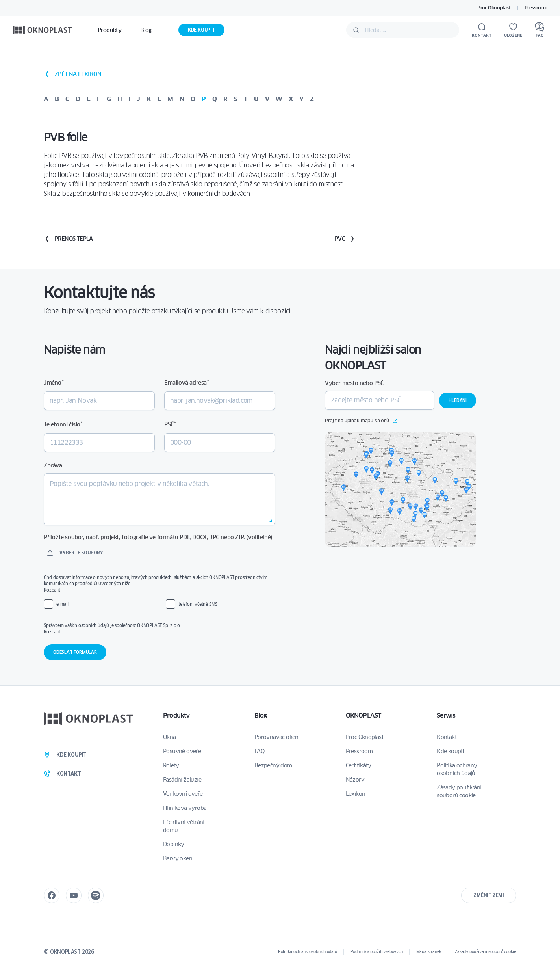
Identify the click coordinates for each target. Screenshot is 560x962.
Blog (261, 715)
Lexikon (356, 794)
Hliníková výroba (185, 808)
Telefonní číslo (63, 424)
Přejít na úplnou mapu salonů (361, 421)
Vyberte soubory (81, 553)
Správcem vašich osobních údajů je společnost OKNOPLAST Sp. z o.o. (159, 629)
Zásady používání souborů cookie (459, 791)
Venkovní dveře (183, 794)
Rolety (171, 765)
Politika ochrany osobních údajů (457, 769)
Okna (170, 737)
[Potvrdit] (356, 30)
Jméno (54, 382)
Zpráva (53, 465)
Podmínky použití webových (377, 952)
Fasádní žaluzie (182, 780)
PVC (345, 239)
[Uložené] (513, 30)
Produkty (176, 715)
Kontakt (447, 737)
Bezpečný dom (273, 765)
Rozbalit (52, 590)
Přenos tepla (68, 239)
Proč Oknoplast (494, 8)
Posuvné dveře (182, 751)
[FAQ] (540, 30)
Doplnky (174, 844)
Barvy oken (178, 858)
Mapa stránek (429, 952)
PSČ (170, 424)
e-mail (62, 604)
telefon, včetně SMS (198, 604)
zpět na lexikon (72, 74)
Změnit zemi (489, 895)
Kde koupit (201, 30)
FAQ (259, 751)
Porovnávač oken (276, 737)
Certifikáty (358, 765)
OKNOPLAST (363, 715)
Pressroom (536, 8)
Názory (355, 780)
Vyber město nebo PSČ (354, 383)
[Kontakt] (482, 30)
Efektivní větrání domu (184, 826)
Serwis (446, 715)
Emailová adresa (186, 382)
